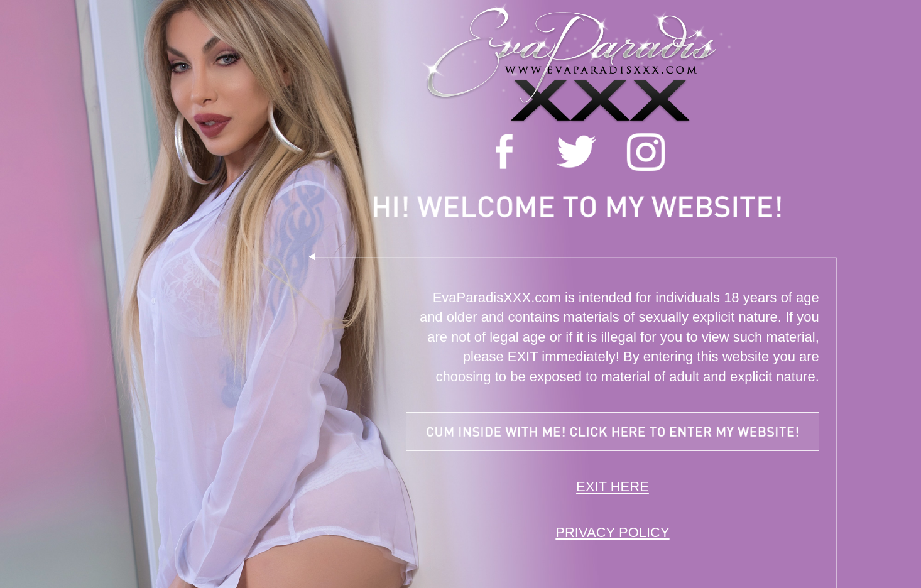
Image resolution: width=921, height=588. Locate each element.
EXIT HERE (613, 487)
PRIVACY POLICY (612, 532)
